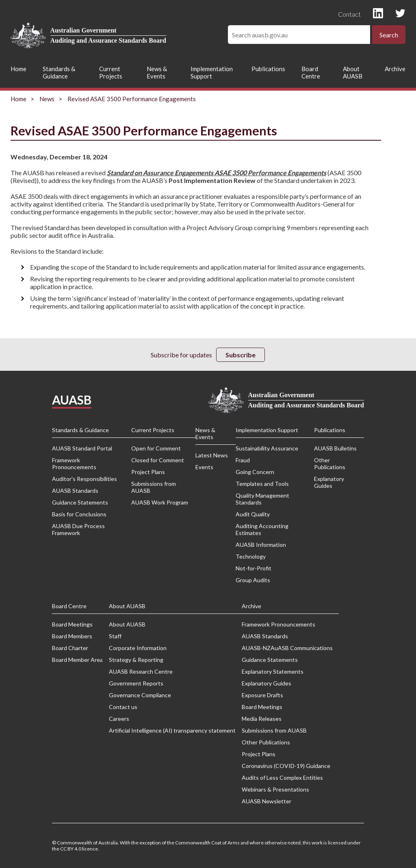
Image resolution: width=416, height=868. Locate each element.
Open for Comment (156, 448)
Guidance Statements (80, 502)
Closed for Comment (158, 460)
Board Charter (70, 648)
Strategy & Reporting (136, 660)
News (47, 99)
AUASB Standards (75, 491)
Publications (268, 69)
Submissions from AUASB (154, 487)
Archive (395, 69)
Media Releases (262, 719)
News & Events (157, 72)
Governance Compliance (140, 695)
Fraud (243, 460)
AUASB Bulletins (335, 448)
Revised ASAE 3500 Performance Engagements (132, 99)
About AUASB (353, 72)
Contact (349, 14)
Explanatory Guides (329, 482)
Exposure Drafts (262, 695)
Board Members (72, 636)
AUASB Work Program (160, 502)
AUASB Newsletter (266, 801)
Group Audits (253, 580)
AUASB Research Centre (141, 671)
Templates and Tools (262, 484)
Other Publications (330, 463)
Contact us (123, 707)
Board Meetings (72, 624)
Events (204, 467)
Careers (119, 719)
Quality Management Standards (262, 499)
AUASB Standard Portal (82, 448)
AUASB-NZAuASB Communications (287, 648)
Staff (115, 636)
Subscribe (240, 355)
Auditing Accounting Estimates (262, 529)
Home (18, 69)
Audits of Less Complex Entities (282, 778)
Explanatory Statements (273, 671)
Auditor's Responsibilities (84, 479)
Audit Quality (253, 514)
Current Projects (111, 72)
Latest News (212, 455)
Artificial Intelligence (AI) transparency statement (172, 730)
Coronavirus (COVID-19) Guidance (286, 766)
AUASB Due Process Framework (78, 529)
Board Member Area (77, 660)
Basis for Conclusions (79, 514)
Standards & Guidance (59, 72)
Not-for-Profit (253, 568)
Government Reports (136, 683)
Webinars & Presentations (275, 789)
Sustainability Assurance (267, 448)
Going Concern (255, 472)
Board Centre (311, 72)
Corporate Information (138, 648)
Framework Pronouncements (74, 463)
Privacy (150, 400)
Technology (251, 556)
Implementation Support (212, 72)
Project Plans (148, 472)
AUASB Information (261, 545)
